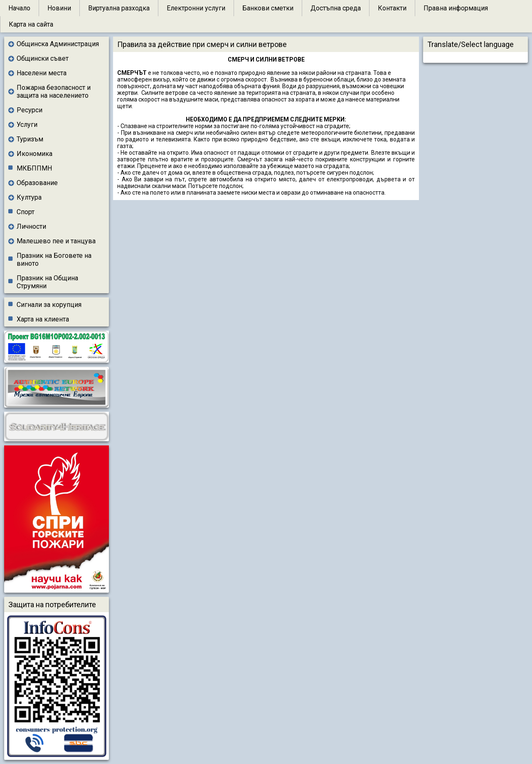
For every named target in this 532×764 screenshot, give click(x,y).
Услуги (27, 125)
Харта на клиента (43, 319)
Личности (31, 226)
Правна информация (456, 8)
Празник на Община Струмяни (47, 282)
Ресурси (30, 110)
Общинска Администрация (58, 44)
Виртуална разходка (119, 8)
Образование (37, 183)
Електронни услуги (196, 8)
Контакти (392, 8)
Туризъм (30, 139)
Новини (59, 8)
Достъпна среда (336, 8)
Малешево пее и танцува (56, 241)
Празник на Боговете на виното (54, 260)
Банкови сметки (268, 8)
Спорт (26, 212)
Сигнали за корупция (49, 305)
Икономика (34, 154)
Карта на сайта (31, 24)
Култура (29, 197)
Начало (19, 8)
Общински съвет (43, 58)
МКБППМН (34, 168)
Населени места (42, 73)
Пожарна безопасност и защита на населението (54, 91)
